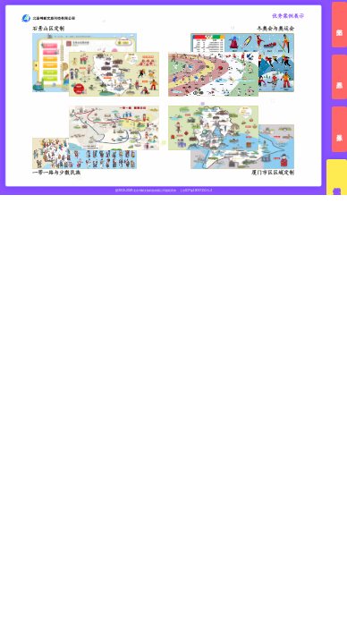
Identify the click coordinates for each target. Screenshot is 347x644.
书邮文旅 (339, 25)
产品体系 (339, 77)
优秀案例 (337, 182)
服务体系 (339, 129)
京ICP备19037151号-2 (197, 191)
